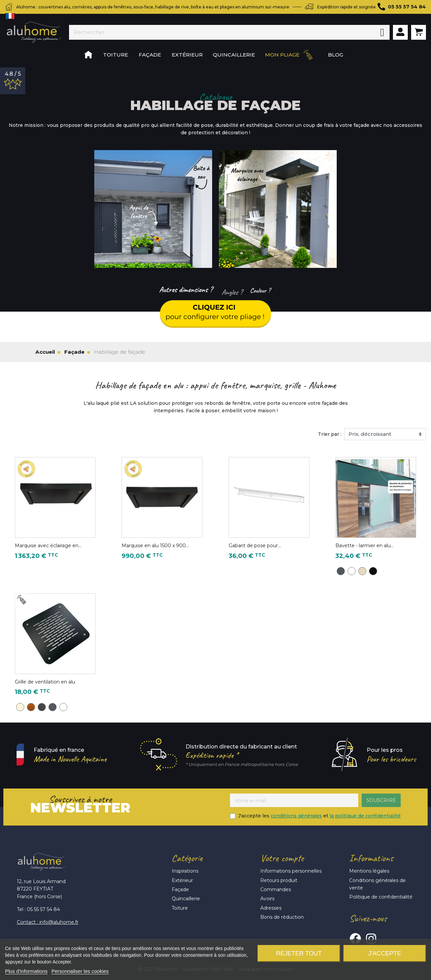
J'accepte (385, 953)
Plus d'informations (26, 971)
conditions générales (296, 816)
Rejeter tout (299, 953)
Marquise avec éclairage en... (48, 546)
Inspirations (185, 871)
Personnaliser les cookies (80, 971)
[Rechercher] (222, 32)
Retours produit (279, 880)
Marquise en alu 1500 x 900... (155, 546)
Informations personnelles (291, 871)
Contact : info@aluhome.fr (48, 922)
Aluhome (34, 32)
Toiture (180, 908)
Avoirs (267, 899)
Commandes (276, 889)
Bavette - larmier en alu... (364, 546)
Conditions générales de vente (377, 884)
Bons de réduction (282, 917)
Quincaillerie (186, 899)
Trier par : (330, 434)
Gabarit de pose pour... (255, 546)
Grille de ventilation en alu (45, 682)
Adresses (271, 908)
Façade (180, 889)
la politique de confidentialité (365, 816)
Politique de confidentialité (381, 897)
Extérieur (182, 880)
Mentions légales (369, 871)
